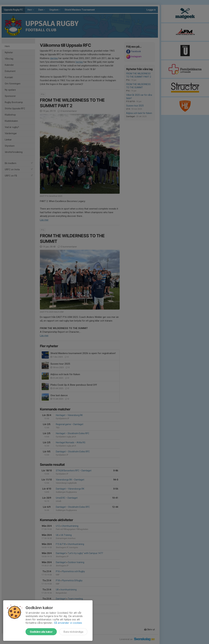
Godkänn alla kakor (41, 632)
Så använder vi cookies (68, 623)
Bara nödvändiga (73, 632)
